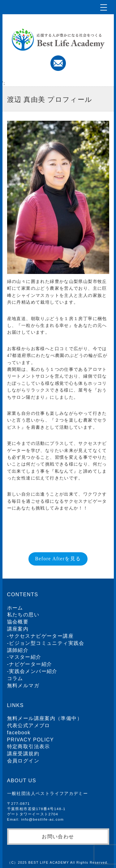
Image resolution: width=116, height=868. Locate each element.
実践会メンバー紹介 (33, 671)
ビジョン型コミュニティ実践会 (47, 643)
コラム (15, 678)
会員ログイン (23, 761)
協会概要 (18, 622)
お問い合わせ (58, 836)
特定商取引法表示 (29, 746)
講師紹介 (18, 650)
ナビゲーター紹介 (30, 664)
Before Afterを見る (58, 559)
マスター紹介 (25, 657)
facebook (19, 733)
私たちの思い (23, 615)
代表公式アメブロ (29, 725)
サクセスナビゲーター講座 (41, 636)
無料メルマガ (23, 686)
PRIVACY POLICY (31, 740)
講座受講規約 (23, 754)
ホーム (15, 608)
